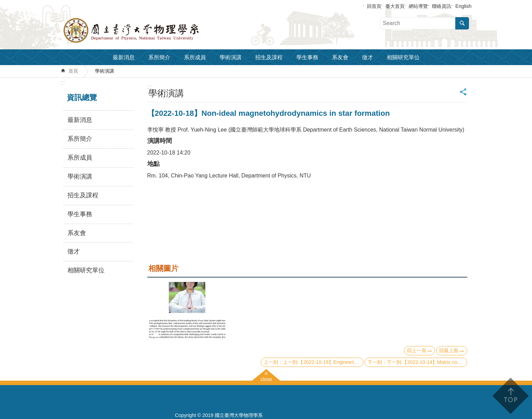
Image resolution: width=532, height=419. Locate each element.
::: (63, 82)
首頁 (73, 71)
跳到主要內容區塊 (4, 4)
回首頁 (374, 6)
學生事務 (307, 57)
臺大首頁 (395, 6)
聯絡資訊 (442, 6)
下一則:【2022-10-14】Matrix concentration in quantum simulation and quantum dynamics (427, 362)
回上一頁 (417, 350)
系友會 (340, 57)
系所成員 (195, 57)
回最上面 (449, 350)
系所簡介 (159, 57)
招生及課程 (269, 57)
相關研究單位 (403, 57)
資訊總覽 (82, 97)
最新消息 (124, 57)
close (267, 378)
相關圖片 (163, 268)
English (463, 6)
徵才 (368, 57)
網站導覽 (418, 6)
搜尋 (462, 23)
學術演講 (231, 57)
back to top (510, 396)
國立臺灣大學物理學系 (146, 30)
